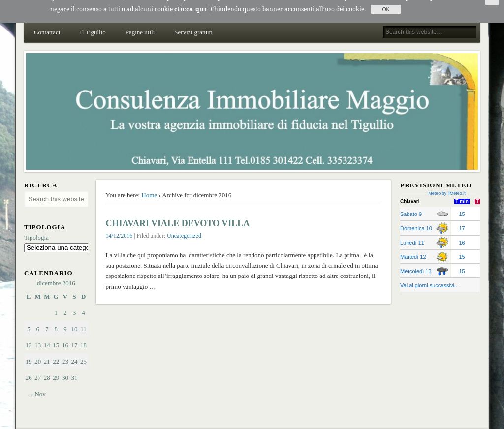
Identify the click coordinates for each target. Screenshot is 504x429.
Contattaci (47, 25)
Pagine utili (140, 25)
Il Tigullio (93, 25)
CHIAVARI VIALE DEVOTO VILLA (178, 216)
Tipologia (36, 230)
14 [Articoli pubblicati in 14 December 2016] (47, 338)
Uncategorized (184, 228)
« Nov (38, 386)
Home (149, 188)
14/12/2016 (119, 228)
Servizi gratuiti (193, 25)
